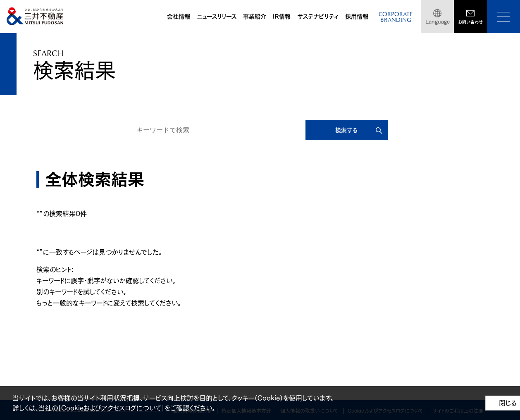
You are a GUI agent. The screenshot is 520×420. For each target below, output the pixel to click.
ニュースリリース (217, 17)
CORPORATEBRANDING (396, 18)
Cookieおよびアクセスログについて (111, 408)
